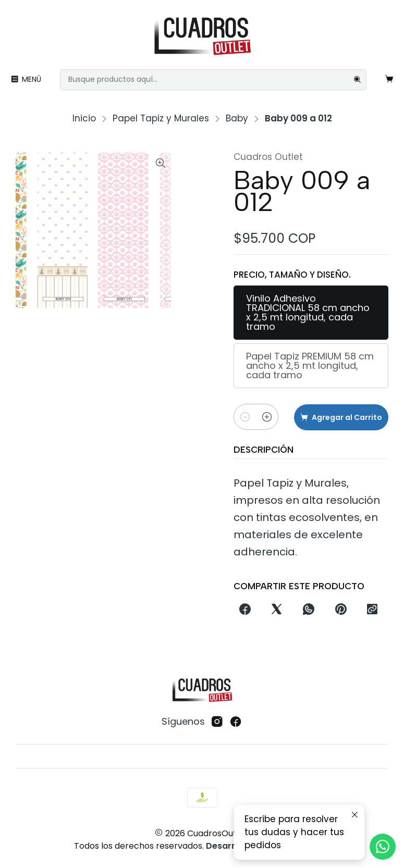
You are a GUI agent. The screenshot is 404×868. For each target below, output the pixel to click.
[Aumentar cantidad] (267, 417)
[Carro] (389, 80)
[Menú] (26, 80)
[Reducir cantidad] (245, 417)
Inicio (84, 119)
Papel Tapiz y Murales (161, 119)
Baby (237, 119)
